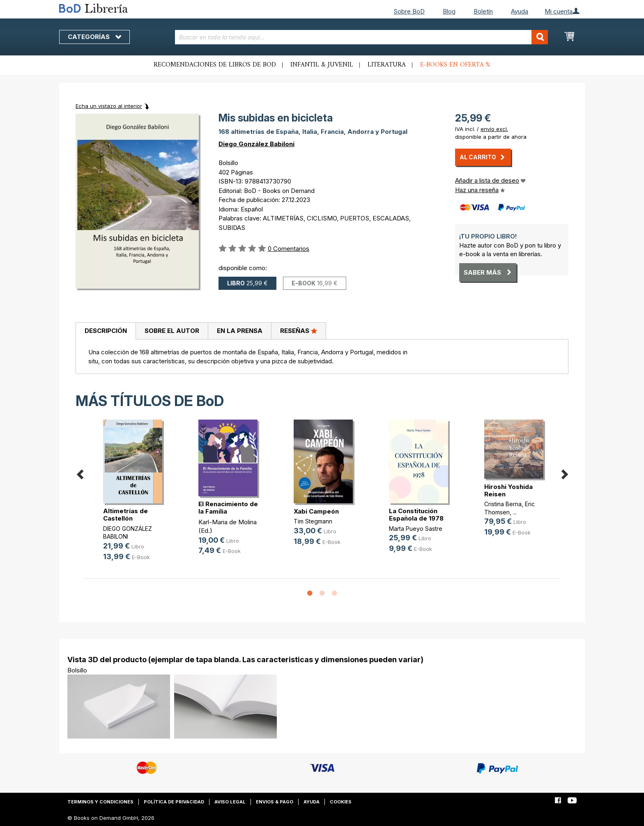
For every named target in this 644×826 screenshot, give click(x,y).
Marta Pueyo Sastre (416, 529)
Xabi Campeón (316, 511)
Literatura (387, 65)
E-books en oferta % (455, 65)
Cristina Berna (503, 504)
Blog (449, 11)
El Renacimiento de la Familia (228, 508)
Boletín (483, 11)
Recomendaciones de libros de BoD (215, 65)
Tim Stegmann (313, 521)
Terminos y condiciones (100, 802)
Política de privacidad (174, 802)
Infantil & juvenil (322, 65)
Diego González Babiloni (256, 144)
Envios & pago (275, 802)
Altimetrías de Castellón (125, 515)
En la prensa (240, 331)
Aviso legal (230, 802)
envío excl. (494, 129)
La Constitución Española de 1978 (416, 515)
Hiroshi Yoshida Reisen (508, 490)
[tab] (106, 331)
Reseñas (299, 330)
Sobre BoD (409, 11)
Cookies (341, 802)
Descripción (106, 331)
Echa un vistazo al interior (109, 106)
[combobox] (362, 37)
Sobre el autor (172, 331)
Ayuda (520, 11)
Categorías (94, 37)
